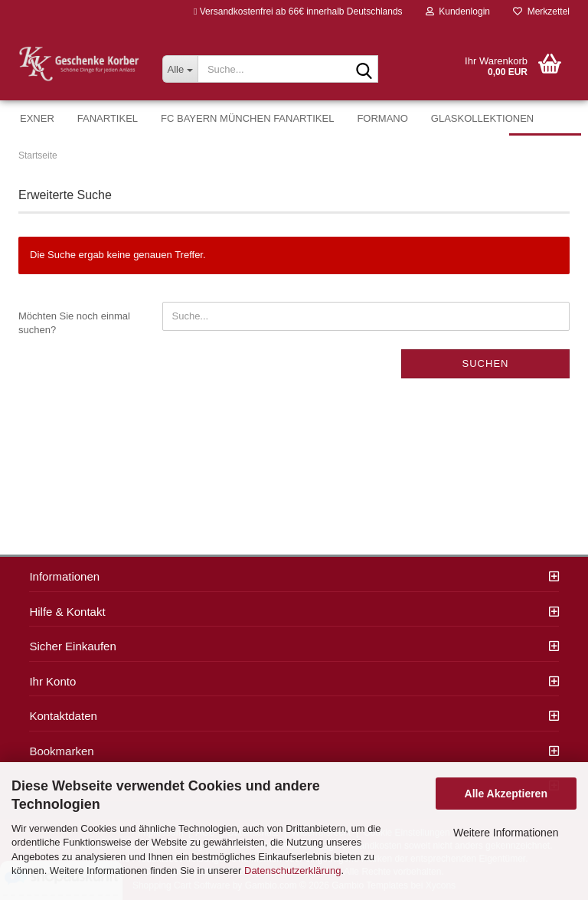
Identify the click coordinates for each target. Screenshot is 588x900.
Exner (37, 118)
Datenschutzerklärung (292, 871)
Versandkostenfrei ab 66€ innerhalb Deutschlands (298, 11)
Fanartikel (108, 118)
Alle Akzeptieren (506, 794)
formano (382, 118)
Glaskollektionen (482, 118)
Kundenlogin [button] (458, 11)
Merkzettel (541, 11)
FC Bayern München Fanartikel (247, 118)
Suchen (486, 363)
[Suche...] (180, 69)
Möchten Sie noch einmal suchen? (74, 323)
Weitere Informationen (506, 833)
